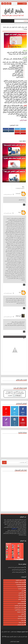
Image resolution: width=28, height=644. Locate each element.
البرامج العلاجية (20, 587)
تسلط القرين (21, 593)
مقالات (22, 620)
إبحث (4, 462)
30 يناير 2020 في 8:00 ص (7, 195)
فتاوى (22, 614)
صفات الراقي (21, 599)
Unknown (18, 194)
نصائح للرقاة (21, 623)
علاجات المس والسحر (19, 608)
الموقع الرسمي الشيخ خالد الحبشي (16, 567)
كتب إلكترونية (20, 616)
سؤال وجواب (21, 597)
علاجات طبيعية (20, 612)
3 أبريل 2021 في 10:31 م (7, 213)
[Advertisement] (14, 445)
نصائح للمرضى (20, 625)
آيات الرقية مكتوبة (19, 580)
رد (24, 205)
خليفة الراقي (13, 642)
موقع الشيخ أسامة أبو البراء (18, 570)
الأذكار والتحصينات (20, 584)
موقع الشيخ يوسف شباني (18, 572)
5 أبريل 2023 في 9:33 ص (7, 317)
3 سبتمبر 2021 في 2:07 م (7, 293)
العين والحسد (20, 589)
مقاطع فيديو (20, 618)
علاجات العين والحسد (19, 606)
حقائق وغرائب (20, 595)
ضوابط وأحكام (20, 604)
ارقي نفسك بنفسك (19, 582)
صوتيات (22, 601)
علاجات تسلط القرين (19, 610)
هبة (19, 292)
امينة (19, 212)
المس (22, 591)
